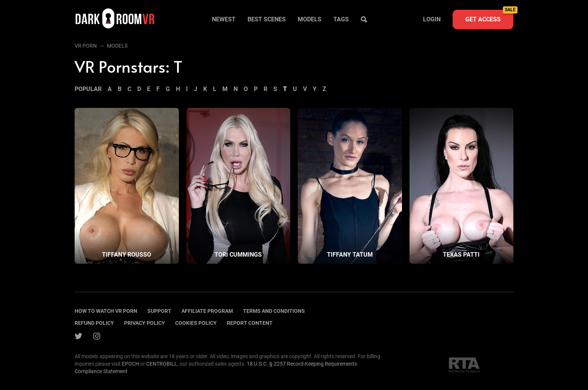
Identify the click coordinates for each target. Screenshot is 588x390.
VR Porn (86, 46)
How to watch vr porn (106, 311)
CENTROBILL (162, 364)
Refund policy (94, 323)
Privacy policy (145, 323)
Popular (88, 89)
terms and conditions (274, 311)
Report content (250, 323)
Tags (341, 19)
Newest (224, 19)
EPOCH (130, 364)
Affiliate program (207, 311)
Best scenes (267, 19)
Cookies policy (196, 323)
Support (159, 311)
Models (310, 19)
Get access (489, 16)
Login (432, 19)
